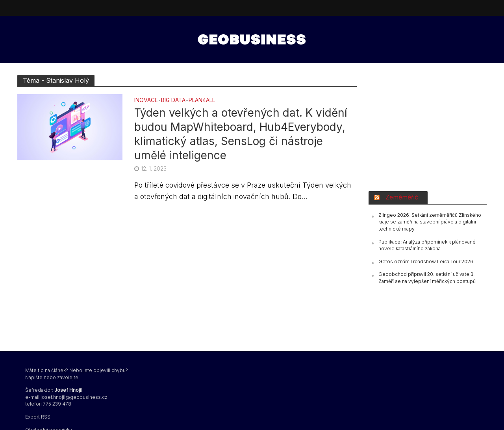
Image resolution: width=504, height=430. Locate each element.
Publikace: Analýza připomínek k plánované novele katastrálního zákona (427, 245)
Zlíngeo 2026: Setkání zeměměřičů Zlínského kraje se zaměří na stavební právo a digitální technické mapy (430, 222)
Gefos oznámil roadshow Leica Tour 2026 (426, 262)
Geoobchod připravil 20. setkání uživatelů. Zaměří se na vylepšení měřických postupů (427, 278)
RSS (46, 417)
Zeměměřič (402, 197)
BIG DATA (173, 100)
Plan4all (202, 100)
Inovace (146, 100)
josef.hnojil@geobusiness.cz (74, 397)
